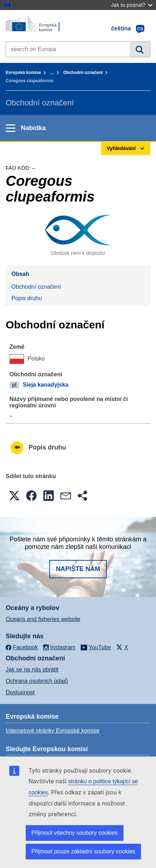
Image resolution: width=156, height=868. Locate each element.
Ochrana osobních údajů (37, 681)
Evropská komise (23, 73)
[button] (14, 496)
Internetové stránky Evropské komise (52, 731)
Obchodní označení (83, 73)
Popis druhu (27, 298)
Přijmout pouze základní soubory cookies (83, 851)
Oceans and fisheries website (43, 619)
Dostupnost (20, 692)
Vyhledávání (140, 49)
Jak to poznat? (132, 5)
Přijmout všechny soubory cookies (75, 833)
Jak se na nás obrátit (32, 669)
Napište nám (78, 569)
